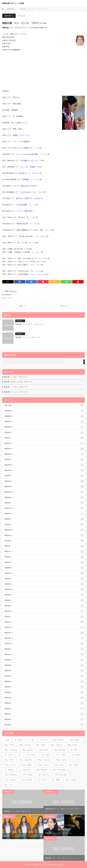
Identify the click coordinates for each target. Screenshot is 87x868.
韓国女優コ (44, 519)
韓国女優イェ (44, 443)
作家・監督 (44, 405)
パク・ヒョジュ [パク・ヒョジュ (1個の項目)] (43, 775)
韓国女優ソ (44, 546)
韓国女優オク (44, 465)
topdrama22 (13, 291)
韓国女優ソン (44, 557)
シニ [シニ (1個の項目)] (20, 755)
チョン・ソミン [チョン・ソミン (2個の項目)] (10, 765)
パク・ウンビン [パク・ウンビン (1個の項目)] (42, 770)
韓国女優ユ (44, 692)
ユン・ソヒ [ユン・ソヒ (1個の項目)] (9, 785)
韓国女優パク (44, 633)
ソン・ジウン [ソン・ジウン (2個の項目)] (61, 755)
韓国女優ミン (44, 676)
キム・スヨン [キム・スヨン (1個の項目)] (75, 740)
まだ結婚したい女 (27, 160)
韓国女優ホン (44, 665)
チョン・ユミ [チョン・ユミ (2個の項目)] (59, 765)
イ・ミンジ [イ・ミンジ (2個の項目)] (44, 740)
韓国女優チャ (44, 568)
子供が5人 (21, 217)
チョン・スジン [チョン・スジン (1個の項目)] (61, 760)
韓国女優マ (44, 671)
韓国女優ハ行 (44, 627)
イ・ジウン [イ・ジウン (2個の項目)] (19, 740)
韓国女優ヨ (44, 703)
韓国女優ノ (44, 616)
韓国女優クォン (44, 508)
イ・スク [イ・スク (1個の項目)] (31, 740)
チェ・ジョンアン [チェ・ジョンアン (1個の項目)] (26, 760)
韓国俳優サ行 (44, 416)
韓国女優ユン (44, 698)
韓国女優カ (44, 476)
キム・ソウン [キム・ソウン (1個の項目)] (9, 745)
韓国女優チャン (44, 573)
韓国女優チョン (44, 589)
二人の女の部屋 (21, 205)
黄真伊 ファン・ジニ (21, 135)
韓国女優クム (44, 514)
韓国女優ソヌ (44, 552)
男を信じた (23, 173)
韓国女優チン (44, 595)
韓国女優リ (44, 714)
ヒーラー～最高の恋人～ (25, 211)
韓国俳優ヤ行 (44, 427)
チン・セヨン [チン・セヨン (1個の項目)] (74, 765)
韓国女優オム (44, 470)
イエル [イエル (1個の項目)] (7, 740)
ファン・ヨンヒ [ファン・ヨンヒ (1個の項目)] (27, 780)
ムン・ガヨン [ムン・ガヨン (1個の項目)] (56, 780)
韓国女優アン (44, 432)
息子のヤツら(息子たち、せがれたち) (29, 198)
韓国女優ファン (44, 644)
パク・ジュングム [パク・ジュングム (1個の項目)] (59, 770)
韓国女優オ (44, 459)
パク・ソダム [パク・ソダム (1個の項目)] (28, 775)
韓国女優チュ (44, 579)
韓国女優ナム (44, 611)
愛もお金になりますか (29, 186)
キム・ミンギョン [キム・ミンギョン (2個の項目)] (11, 750)
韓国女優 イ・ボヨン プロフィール (15, 377)
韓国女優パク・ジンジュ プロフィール (16, 392)
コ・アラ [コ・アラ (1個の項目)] (74, 750)
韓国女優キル (44, 497)
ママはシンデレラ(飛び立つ (22, 148)
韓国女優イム (44, 449)
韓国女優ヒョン (44, 638)
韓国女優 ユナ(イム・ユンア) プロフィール (18, 382)
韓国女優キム (44, 487)
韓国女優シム (44, 535)
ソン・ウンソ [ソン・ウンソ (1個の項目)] (46, 755)
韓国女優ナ (44, 606)
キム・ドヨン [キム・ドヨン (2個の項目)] (41, 745)
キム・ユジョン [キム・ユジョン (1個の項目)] (28, 750)
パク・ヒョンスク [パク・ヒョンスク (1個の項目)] (61, 775)
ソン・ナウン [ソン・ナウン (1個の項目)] (76, 755)
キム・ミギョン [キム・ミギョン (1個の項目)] (57, 745)
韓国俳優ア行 (44, 411)
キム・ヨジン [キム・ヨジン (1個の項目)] (44, 750)
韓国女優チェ (44, 562)
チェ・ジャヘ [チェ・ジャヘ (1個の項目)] (9, 760)
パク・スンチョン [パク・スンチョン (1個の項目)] (11, 775)
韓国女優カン (44, 481)
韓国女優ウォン (44, 454)
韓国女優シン (44, 541)
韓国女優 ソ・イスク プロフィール (15, 387)
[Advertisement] (43, 70)
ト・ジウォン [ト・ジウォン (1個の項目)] (9, 770)
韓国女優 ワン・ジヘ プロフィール (28, 337)
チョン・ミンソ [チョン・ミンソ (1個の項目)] (43, 765)
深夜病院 (26, 179)
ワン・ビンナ (9, 298)
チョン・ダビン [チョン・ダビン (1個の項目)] (27, 765)
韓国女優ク (44, 503)
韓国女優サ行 (44, 530)
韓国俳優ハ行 (44, 422)
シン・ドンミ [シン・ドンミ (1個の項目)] (31, 755)
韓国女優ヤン (44, 687)
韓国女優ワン (9, 16)
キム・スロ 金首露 (28, 167)
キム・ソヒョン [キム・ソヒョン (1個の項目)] (25, 745)
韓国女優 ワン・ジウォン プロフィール (29, 324)
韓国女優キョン (44, 492)
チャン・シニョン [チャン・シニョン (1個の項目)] (44, 760)
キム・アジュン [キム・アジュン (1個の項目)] (59, 740)
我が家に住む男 (22, 224)
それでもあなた (26, 192)
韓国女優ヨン (44, 709)
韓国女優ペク (44, 654)
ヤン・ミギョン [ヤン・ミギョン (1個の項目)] (72, 780)
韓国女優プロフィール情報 (13, 3)
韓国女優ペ (44, 649)
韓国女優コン (44, 524)
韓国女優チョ (44, 584)
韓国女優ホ (44, 660)
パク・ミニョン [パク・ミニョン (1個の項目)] (10, 780)
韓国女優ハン (44, 622)
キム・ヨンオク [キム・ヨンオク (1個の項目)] (60, 750)
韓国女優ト (44, 600)
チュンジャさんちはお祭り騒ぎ (27, 154)
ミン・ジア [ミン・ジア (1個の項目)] (42, 780)
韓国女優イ (44, 438)
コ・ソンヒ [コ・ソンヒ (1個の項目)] (9, 755)
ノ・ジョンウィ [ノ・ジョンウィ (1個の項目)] (25, 770)
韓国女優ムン (44, 681)
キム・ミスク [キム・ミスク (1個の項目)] (72, 745)
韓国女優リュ (44, 719)
